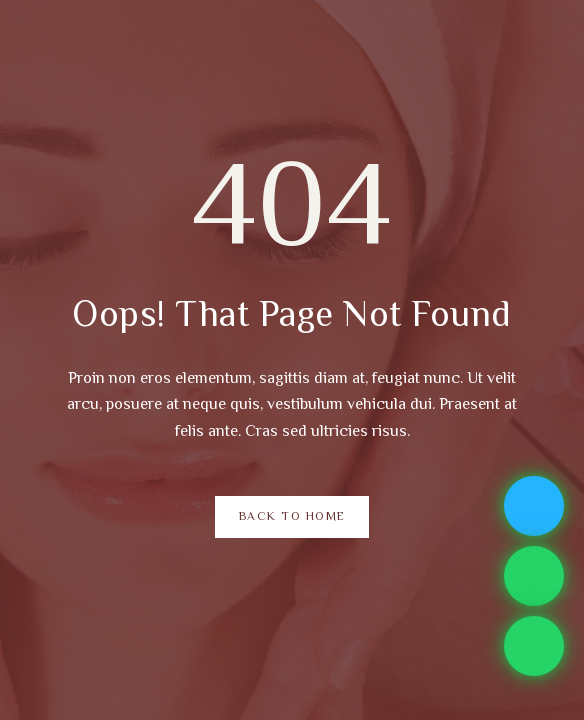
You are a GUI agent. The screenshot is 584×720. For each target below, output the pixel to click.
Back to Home (292, 517)
